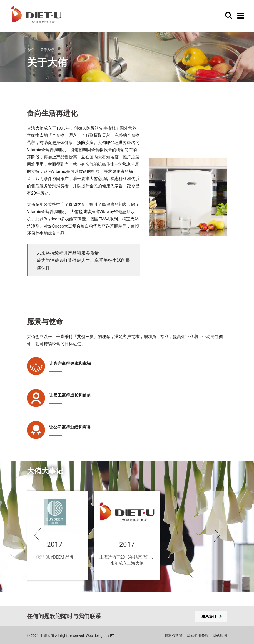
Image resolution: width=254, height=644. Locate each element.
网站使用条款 (198, 636)
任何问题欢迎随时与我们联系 (64, 616)
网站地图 (220, 636)
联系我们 (212, 616)
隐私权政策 (174, 636)
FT (112, 636)
